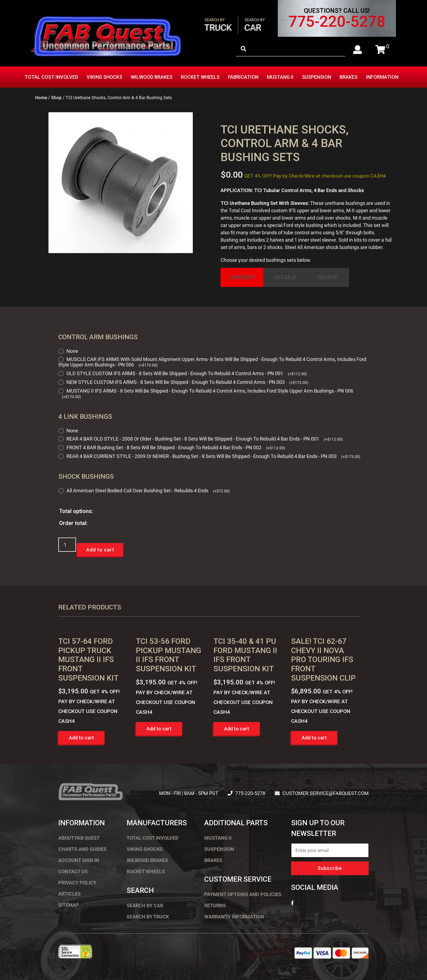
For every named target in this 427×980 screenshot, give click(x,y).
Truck (218, 25)
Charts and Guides (82, 849)
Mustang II (280, 77)
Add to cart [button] (81, 738)
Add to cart (100, 550)
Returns (215, 905)
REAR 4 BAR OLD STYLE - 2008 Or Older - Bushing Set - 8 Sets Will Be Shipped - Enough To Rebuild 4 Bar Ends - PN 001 (205, 439)
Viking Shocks (104, 77)
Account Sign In (79, 860)
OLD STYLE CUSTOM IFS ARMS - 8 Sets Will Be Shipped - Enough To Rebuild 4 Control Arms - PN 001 (187, 373)
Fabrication (243, 77)
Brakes (349, 77)
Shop (56, 98)
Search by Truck (148, 917)
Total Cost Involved (51, 77)
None (72, 351)
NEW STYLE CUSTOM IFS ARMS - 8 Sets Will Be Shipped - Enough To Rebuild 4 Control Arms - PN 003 (187, 382)
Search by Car (145, 905)
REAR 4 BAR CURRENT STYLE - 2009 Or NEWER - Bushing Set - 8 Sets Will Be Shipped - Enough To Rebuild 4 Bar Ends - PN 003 (213, 456)
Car (255, 25)
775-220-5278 (337, 22)
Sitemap (69, 905)
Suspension (317, 77)
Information (382, 77)
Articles (69, 894)
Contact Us (73, 871)
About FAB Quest (79, 838)
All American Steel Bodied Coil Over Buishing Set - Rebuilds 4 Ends (148, 491)
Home (41, 98)
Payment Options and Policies (243, 894)
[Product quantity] (67, 545)
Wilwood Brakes (152, 77)
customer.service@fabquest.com (326, 793)
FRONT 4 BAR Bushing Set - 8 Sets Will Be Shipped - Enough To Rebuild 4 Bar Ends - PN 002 (176, 447)
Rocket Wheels (200, 77)
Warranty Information (234, 917)
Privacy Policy (77, 883)
